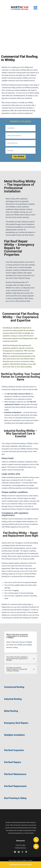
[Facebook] (15, 852)
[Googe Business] (26, 852)
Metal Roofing (11, 711)
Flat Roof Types (21, 845)
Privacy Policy (12, 861)
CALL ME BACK (19, 157)
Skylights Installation (14, 735)
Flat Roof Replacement (15, 786)
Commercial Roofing (14, 687)
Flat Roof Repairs (13, 762)
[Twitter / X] (22, 852)
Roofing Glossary (21, 848)
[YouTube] (19, 852)
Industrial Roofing (13, 699)
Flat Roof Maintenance (15, 774)
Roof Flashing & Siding (15, 798)
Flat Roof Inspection (14, 750)
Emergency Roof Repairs (16, 723)
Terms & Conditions (22, 861)
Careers (30, 861)
